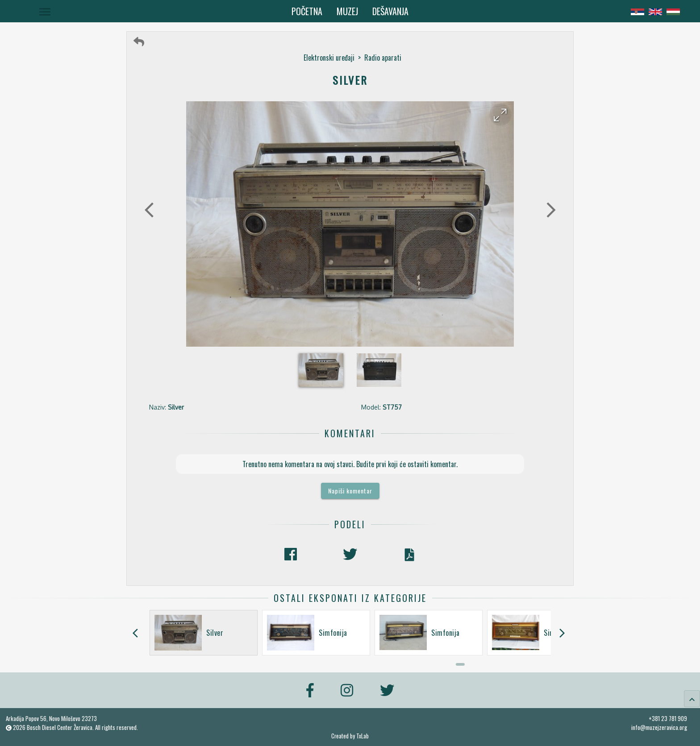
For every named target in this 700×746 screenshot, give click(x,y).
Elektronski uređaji (329, 58)
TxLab (362, 736)
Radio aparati (383, 58)
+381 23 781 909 (668, 718)
